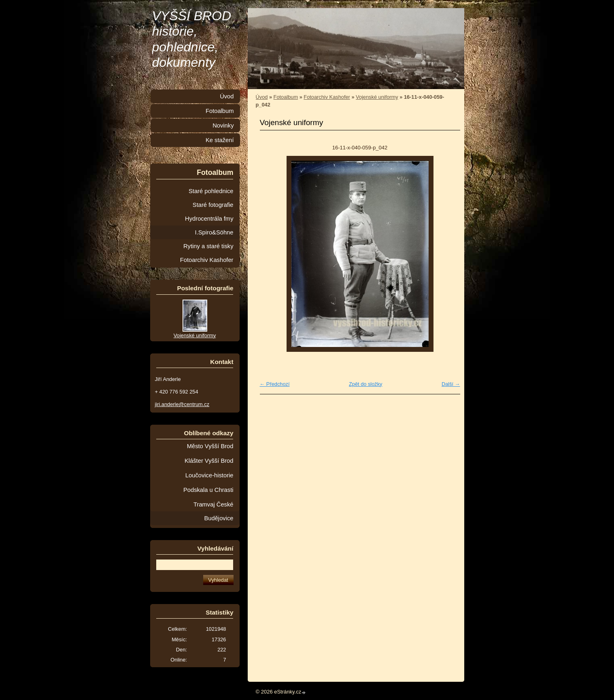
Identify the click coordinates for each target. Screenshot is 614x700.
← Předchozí (275, 384)
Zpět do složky (366, 384)
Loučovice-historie (209, 475)
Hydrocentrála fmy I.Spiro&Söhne (209, 226)
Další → (451, 384)
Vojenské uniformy (377, 97)
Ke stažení (220, 140)
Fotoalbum (286, 97)
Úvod (262, 97)
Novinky (223, 126)
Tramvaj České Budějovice (213, 511)
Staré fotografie (213, 205)
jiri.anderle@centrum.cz (182, 404)
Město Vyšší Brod (210, 446)
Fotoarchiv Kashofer (327, 97)
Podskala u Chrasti (208, 490)
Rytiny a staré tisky (208, 246)
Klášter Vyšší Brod (209, 461)
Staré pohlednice (211, 191)
